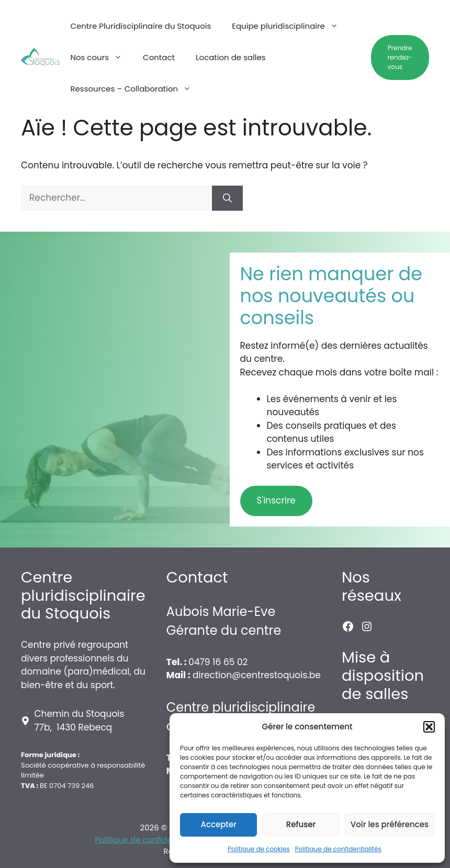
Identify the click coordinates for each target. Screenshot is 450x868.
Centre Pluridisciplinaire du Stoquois (140, 26)
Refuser (301, 824)
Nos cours (101, 58)
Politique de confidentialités (338, 849)
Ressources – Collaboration (136, 89)
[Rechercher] (227, 198)
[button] (429, 727)
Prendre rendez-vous (400, 57)
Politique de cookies (259, 849)
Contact (159, 57)
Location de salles (231, 57)
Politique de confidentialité (147, 840)
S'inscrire (276, 500)
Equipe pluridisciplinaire (290, 26)
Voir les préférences (390, 824)
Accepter (218, 824)
